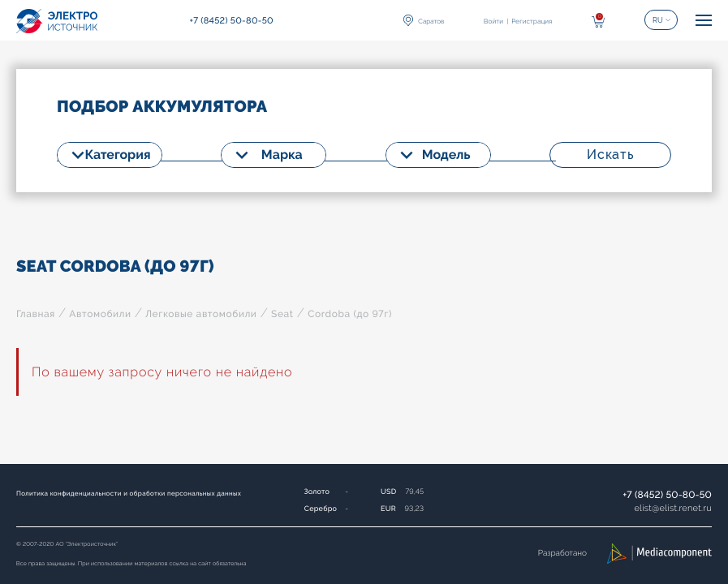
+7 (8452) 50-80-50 (667, 495)
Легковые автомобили (201, 314)
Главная (36, 314)
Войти (493, 21)
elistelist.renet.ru (673, 508)
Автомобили (100, 314)
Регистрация (532, 21)
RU (658, 20)
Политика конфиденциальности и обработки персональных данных (129, 493)
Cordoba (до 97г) (350, 314)
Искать (610, 155)
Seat (282, 314)
